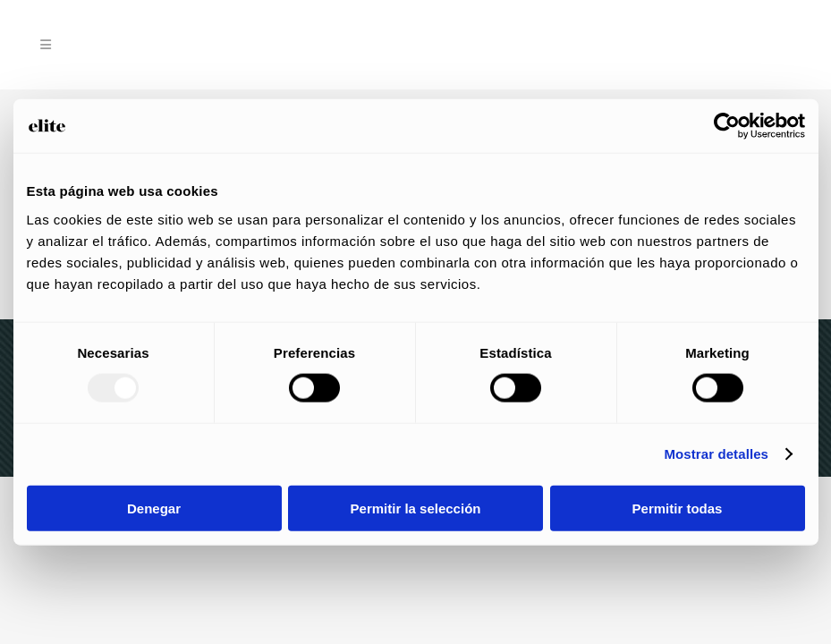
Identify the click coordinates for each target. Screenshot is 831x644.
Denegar (154, 508)
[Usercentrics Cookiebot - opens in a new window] (727, 126)
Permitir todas (678, 508)
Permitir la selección (416, 508)
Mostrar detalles (716, 454)
